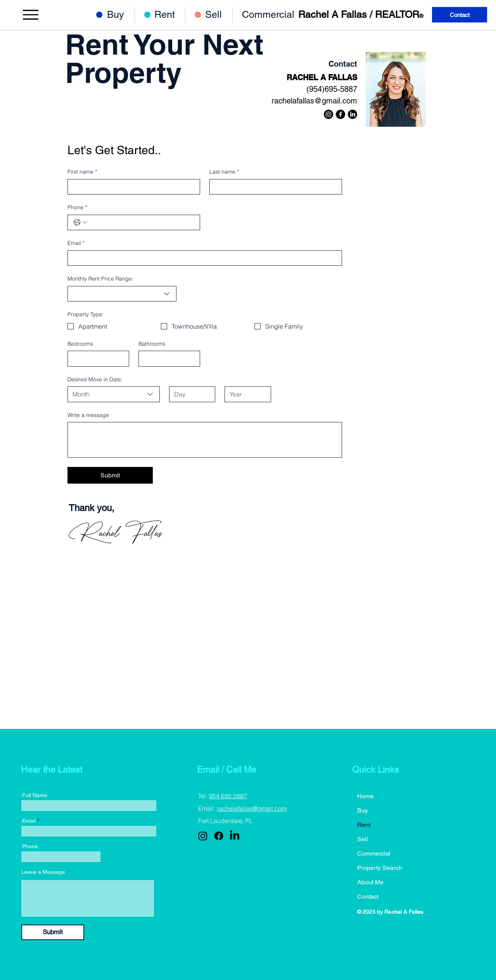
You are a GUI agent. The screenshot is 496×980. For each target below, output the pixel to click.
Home (366, 796)
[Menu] (30, 15)
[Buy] (123, 15)
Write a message (88, 415)
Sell (363, 839)
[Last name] (273, 187)
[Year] (245, 394)
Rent (364, 825)
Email (76, 243)
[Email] (202, 258)
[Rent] (170, 15)
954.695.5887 (228, 796)
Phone (77, 208)
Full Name (35, 795)
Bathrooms (152, 344)
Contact (368, 896)
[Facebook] (340, 114)
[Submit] (53, 932)
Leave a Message (43, 872)
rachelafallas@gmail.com (314, 101)
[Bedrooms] (96, 358)
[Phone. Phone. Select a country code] (80, 222)
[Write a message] (205, 440)
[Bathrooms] (167, 358)
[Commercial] (272, 15)
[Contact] (460, 15)
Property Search (380, 868)
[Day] (190, 394)
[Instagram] (328, 114)
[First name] (131, 187)
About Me (370, 882)
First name (82, 172)
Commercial (374, 853)
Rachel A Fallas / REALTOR (361, 15)
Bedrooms (80, 344)
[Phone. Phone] (142, 222)
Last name (224, 172)
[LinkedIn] (353, 114)
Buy (363, 810)
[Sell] (221, 15)
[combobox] (122, 294)
